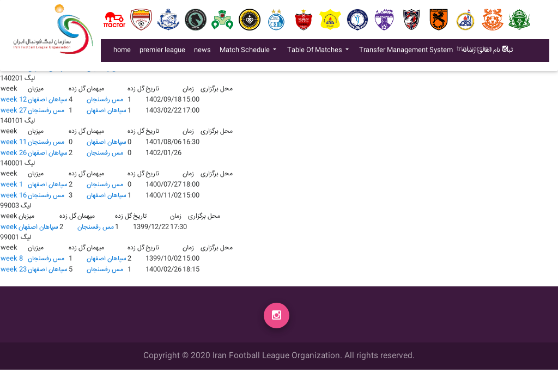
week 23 (14, 270)
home (122, 53)
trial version (474, 51)
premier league (162, 53)
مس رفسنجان (105, 100)
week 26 (14, 153)
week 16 (14, 196)
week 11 (14, 142)
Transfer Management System (408, 52)
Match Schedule (245, 53)
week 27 (14, 111)
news (205, 52)
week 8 (12, 259)
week (9, 227)
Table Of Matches (316, 53)
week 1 (12, 185)
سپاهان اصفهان (48, 100)
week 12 (14, 100)
